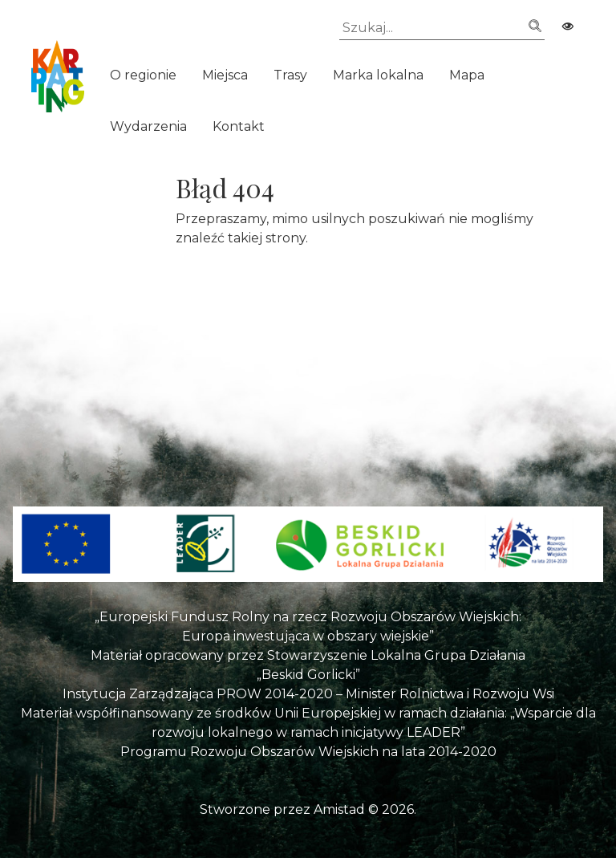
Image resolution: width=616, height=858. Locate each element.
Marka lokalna (378, 75)
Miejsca (225, 75)
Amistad (339, 809)
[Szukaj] (442, 28)
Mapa (467, 75)
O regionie (143, 75)
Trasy (290, 75)
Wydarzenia (148, 126)
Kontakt (239, 126)
